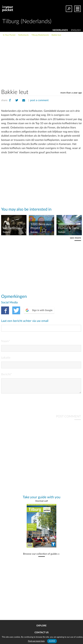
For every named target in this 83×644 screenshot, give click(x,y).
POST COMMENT (68, 419)
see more (75, 238)
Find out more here (36, 641)
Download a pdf (42, 504)
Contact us (42, 633)
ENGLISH (76, 30)
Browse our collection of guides (40, 557)
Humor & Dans (68, 228)
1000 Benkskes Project (41, 226)
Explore (41, 626)
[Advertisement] (49, 61)
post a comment (39, 100)
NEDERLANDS (60, 30)
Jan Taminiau (12, 228)
